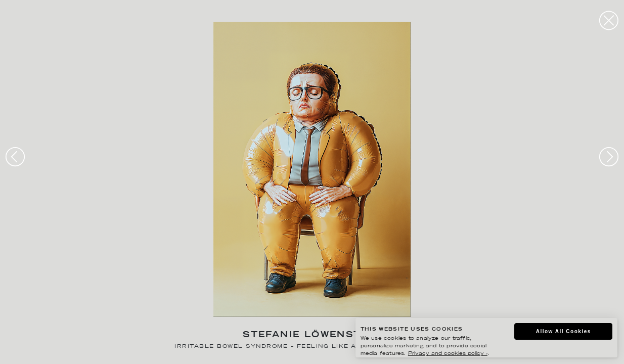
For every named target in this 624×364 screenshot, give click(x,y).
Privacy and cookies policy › (448, 354)
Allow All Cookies (564, 331)
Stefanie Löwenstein (312, 335)
